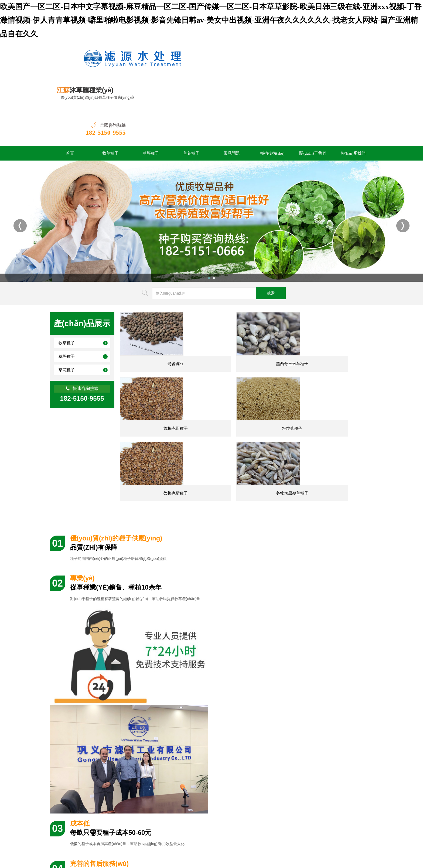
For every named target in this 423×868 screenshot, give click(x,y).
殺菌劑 (152, 795)
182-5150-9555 (353, 62)
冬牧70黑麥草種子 (333, 417)
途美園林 (175, 795)
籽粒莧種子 (160, 417)
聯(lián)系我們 (353, 118)
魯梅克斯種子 (333, 341)
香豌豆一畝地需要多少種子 (252, 750)
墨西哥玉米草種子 (247, 341)
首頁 (70, 118)
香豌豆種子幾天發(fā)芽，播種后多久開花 (264, 738)
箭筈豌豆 (160, 341)
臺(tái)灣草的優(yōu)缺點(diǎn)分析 (93, 701)
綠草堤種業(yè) (123, 795)
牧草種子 (110, 118)
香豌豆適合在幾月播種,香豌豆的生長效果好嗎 (103, 763)
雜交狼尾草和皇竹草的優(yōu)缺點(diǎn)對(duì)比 (270, 763)
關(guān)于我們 (313, 118)
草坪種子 (151, 118)
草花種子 (191, 118)
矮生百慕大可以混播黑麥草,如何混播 (95, 750)
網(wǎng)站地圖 (260, 839)
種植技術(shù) (272, 118)
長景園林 (92, 795)
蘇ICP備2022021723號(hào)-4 (128, 839)
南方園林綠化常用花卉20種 (252, 701)
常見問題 (232, 118)
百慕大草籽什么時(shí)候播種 (89, 738)
